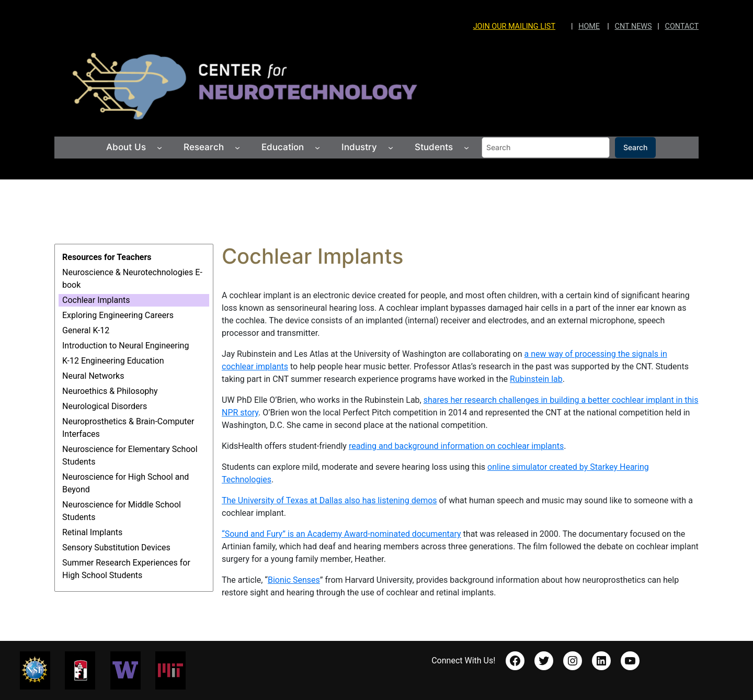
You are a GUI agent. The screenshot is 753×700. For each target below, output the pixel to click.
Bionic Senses (294, 580)
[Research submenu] (237, 148)
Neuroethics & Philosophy (110, 391)
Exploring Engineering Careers (118, 315)
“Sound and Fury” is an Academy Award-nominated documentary (341, 534)
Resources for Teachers (107, 257)
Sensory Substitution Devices (116, 547)
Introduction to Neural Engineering (125, 346)
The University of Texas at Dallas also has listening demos (329, 500)
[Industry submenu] (391, 148)
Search (635, 147)
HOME (589, 26)
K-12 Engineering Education (113, 361)
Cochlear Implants (96, 300)
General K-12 (86, 330)
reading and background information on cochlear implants (456, 446)
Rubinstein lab (536, 379)
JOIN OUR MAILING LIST (514, 26)
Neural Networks (93, 376)
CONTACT (682, 26)
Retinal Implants (92, 532)
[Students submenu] (466, 148)
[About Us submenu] (159, 148)
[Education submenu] (317, 148)
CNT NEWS (634, 26)
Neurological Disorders (105, 406)
